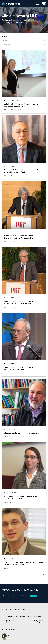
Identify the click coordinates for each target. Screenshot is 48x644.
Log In (25, 610)
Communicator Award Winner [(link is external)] (17, 636)
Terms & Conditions (12, 616)
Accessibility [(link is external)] (31, 616)
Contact (39, 616)
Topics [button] (5, 40)
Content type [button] (7, 45)
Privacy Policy (23, 616)
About (3, 616)
